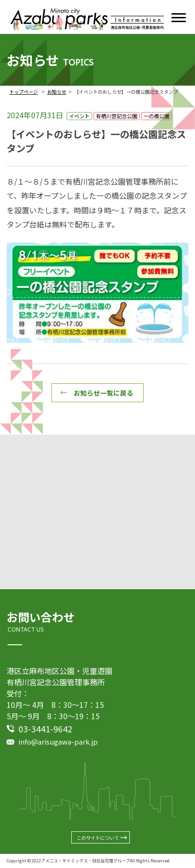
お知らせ (57, 92)
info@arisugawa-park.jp (58, 742)
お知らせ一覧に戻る (103, 393)
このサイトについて (98, 838)
